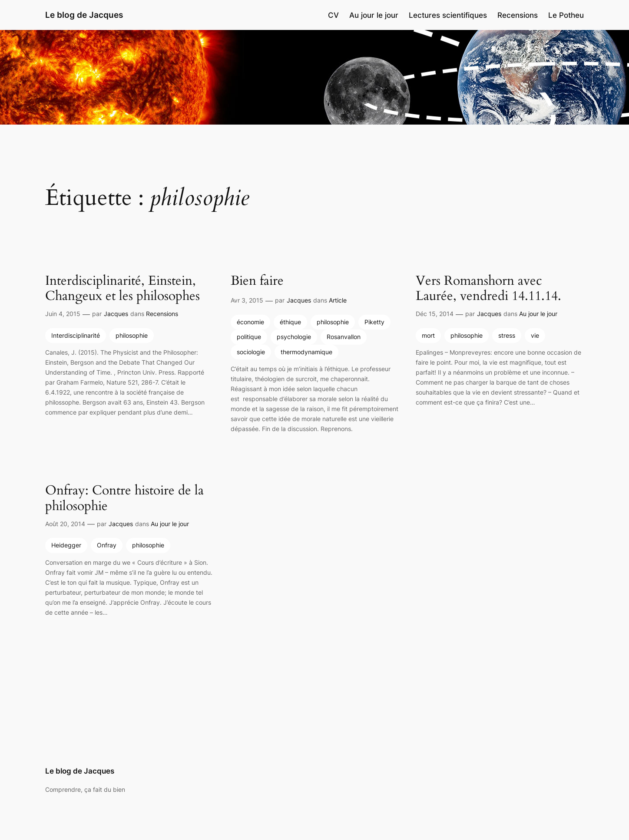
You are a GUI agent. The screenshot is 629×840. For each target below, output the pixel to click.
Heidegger (66, 545)
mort (428, 335)
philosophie (132, 335)
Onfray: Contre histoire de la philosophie (124, 499)
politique (249, 337)
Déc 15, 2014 (435, 314)
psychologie (294, 337)
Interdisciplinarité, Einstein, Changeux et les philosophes (122, 289)
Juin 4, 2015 (63, 314)
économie (250, 322)
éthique (290, 322)
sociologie (251, 352)
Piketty (374, 322)
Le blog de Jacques (84, 15)
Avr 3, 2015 (247, 300)
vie (535, 335)
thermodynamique (306, 352)
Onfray (107, 545)
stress (507, 335)
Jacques (116, 314)
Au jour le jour (538, 314)
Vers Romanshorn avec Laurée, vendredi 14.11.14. (488, 289)
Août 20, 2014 (65, 524)
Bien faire (257, 281)
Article (338, 300)
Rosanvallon (344, 337)
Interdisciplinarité (76, 335)
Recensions (162, 314)
